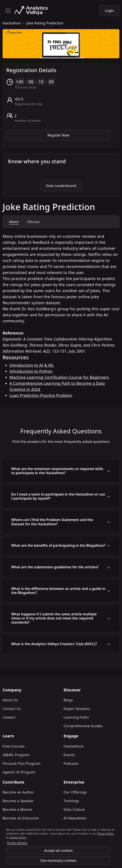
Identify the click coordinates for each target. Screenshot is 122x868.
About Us (10, 700)
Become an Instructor (21, 818)
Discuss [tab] (33, 222)
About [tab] (14, 222)
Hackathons (74, 746)
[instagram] (45, 841)
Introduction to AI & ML (32, 365)
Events (69, 755)
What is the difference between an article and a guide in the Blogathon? (58, 591)
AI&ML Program (16, 755)
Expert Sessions (77, 709)
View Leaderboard (61, 186)
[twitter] (55, 841)
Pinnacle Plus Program (22, 763)
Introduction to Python (31, 371)
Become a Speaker (18, 801)
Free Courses (14, 746)
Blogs (68, 700)
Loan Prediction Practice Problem (41, 395)
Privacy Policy (85, 850)
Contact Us (12, 709)
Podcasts (71, 763)
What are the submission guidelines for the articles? (55, 567)
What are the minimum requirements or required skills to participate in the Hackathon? (57, 471)
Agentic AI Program (19, 772)
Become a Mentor (18, 809)
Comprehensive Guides (83, 726)
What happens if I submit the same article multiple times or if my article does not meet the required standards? (54, 618)
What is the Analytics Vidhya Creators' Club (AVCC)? (54, 644)
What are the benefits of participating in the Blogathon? (58, 545)
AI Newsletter (75, 818)
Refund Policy (57, 850)
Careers (9, 717)
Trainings (71, 801)
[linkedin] (65, 841)
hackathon (12, 23)
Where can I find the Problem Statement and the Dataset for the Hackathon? (52, 522)
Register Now (58, 135)
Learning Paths (76, 717)
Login (109, 11)
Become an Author (18, 792)
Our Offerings (75, 792)
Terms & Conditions (24, 850)
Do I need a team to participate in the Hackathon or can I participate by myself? (58, 496)
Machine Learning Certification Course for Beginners (59, 377)
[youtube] (75, 841)
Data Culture (74, 809)
